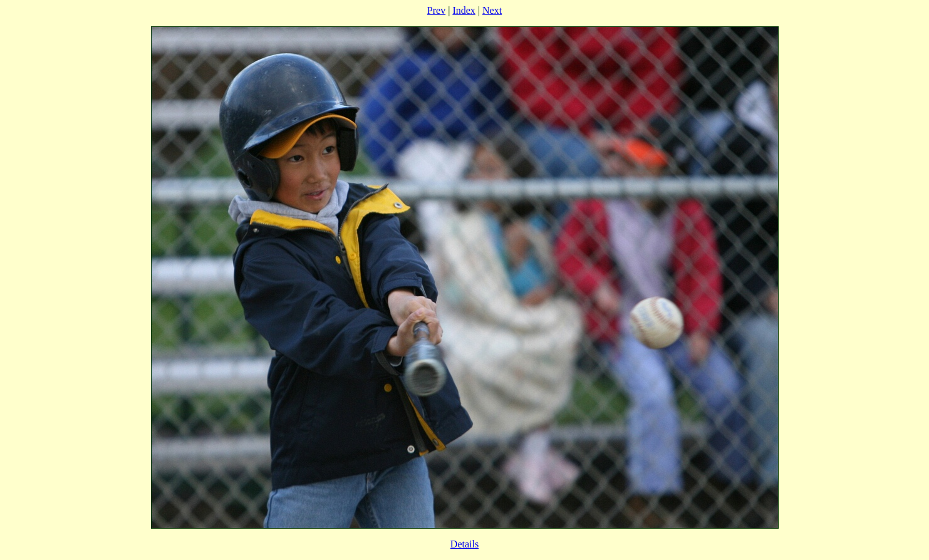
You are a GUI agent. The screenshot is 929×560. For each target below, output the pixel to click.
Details (464, 544)
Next (492, 10)
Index (464, 10)
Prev (436, 10)
